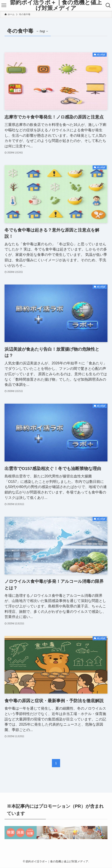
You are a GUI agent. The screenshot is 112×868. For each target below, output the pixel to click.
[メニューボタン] (4, 5)
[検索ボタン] (108, 5)
